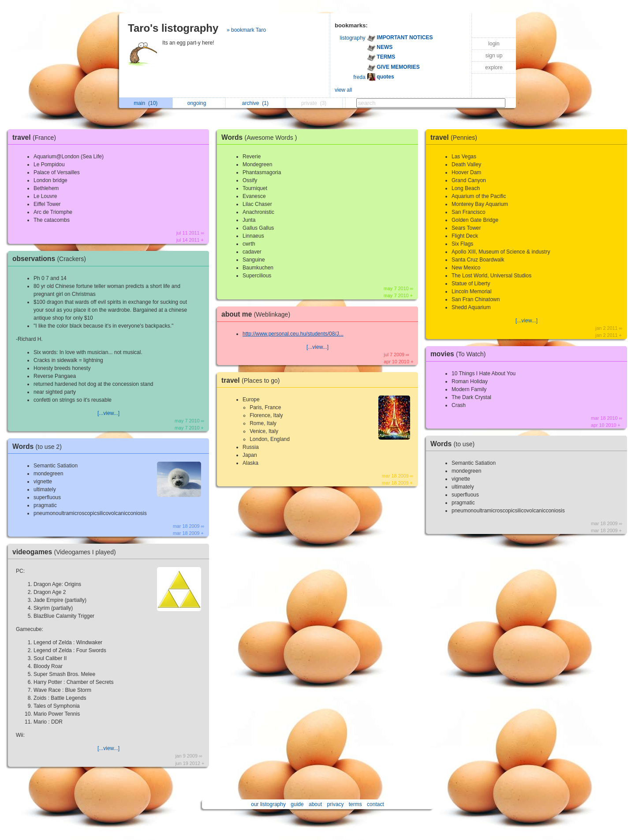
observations (51, 259)
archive (255, 103)
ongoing (199, 103)
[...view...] (108, 413)
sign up (494, 56)
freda (359, 77)
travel (36, 137)
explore (494, 67)
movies (460, 354)
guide (297, 804)
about (315, 804)
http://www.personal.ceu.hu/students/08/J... (293, 334)
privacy (335, 804)
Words (39, 446)
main (146, 103)
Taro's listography (173, 28)
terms (355, 804)
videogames (66, 552)
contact (375, 804)
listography (353, 38)
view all (343, 90)
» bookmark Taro (246, 30)
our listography (268, 804)
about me (258, 314)
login (494, 44)
